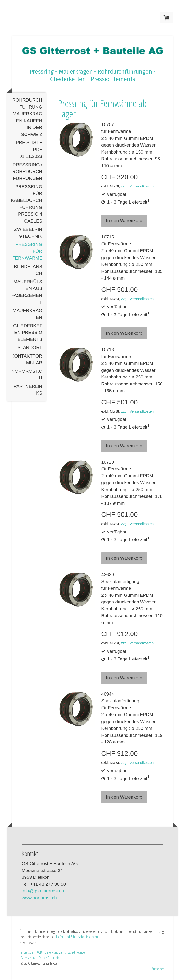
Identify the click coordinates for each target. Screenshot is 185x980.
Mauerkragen (27, 314)
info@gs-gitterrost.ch (43, 891)
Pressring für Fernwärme (27, 251)
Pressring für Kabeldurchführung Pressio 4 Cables (26, 204)
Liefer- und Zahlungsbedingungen (77, 937)
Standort (30, 348)
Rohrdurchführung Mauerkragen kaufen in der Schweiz (27, 117)
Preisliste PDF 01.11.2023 (29, 149)
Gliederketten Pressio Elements (27, 333)
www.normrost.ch (39, 898)
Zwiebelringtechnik (28, 233)
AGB (39, 952)
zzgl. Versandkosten (137, 186)
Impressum (27, 952)
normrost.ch (27, 375)
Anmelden (158, 969)
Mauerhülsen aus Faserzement (27, 292)
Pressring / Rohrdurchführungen (27, 172)
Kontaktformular (27, 359)
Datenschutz (28, 958)
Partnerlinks (28, 390)
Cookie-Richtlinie (49, 958)
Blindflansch (28, 270)
